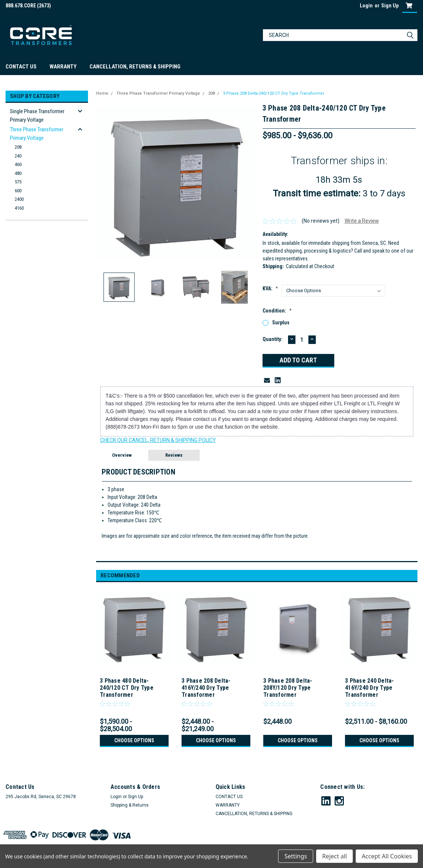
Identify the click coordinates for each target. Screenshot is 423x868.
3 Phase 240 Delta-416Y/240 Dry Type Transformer (370, 688)
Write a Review (362, 221)
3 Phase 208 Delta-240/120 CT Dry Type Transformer (273, 93)
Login (366, 6)
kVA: (270, 288)
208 (18, 147)
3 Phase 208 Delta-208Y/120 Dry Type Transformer (288, 688)
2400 (19, 199)
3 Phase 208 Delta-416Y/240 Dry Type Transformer (206, 688)
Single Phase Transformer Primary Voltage (37, 116)
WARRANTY (63, 67)
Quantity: (273, 339)
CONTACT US (21, 67)
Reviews (174, 455)
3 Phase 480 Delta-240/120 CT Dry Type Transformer (127, 688)
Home (102, 93)
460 (18, 164)
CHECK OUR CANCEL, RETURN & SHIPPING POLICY (158, 440)
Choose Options (134, 740)
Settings (296, 856)
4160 (19, 208)
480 (18, 173)
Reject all (334, 856)
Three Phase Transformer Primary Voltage (37, 134)
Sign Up (390, 6)
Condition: (277, 311)
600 (18, 191)
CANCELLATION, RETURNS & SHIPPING (135, 67)
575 (18, 182)
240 (18, 156)
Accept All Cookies (387, 856)
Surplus (281, 322)
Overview (122, 455)
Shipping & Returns (130, 805)
